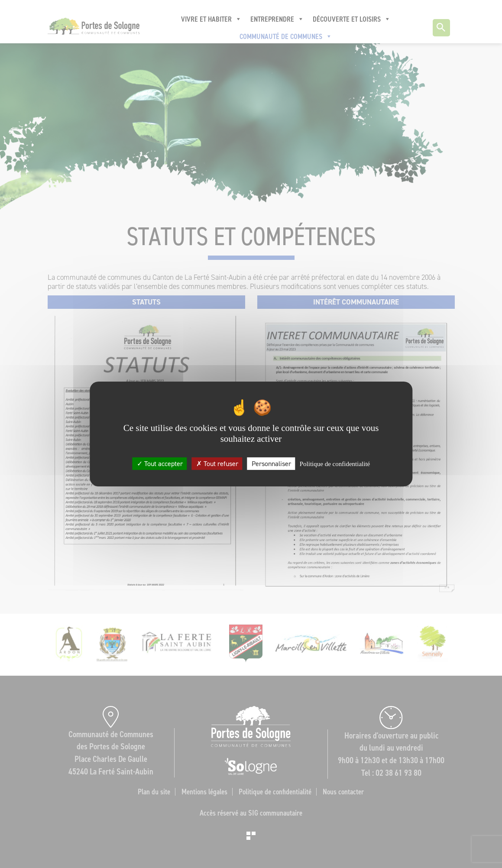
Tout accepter (160, 464)
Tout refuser (217, 464)
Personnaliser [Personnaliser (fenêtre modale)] (271, 464)
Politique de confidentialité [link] (335, 464)
